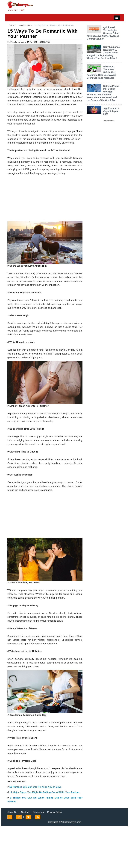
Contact (25, 812)
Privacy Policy (54, 812)
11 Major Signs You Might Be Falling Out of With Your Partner (44, 792)
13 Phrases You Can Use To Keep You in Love (35, 787)
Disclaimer (38, 812)
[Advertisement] (45, 199)
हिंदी (22, 10)
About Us (12, 812)
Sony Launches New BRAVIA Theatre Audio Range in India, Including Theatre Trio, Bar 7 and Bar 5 (103, 53)
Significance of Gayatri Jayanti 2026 (111, 111)
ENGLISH (13, 10)
